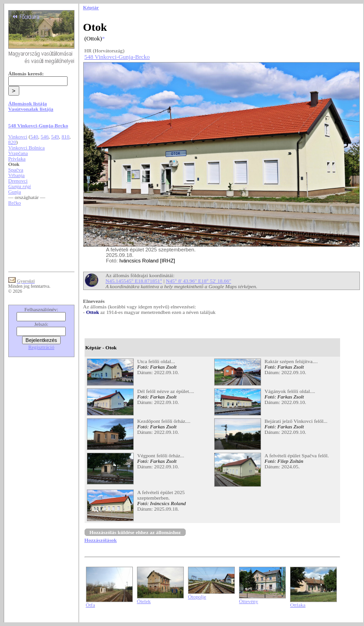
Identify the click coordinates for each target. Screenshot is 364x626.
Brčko (15, 203)
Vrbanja (17, 175)
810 (65, 137)
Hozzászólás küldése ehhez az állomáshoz (135, 532)
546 (45, 137)
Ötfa (91, 605)
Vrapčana (18, 153)
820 (12, 142)
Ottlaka (298, 605)
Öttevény (249, 601)
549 (55, 137)
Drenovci (18, 181)
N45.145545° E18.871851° (134, 281)
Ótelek (144, 601)
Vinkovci (18, 137)
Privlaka (17, 159)
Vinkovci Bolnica (27, 148)
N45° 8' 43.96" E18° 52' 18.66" (199, 281)
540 (34, 137)
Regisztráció (42, 347)
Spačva (16, 170)
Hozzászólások (101, 540)
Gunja (15, 192)
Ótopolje (197, 597)
